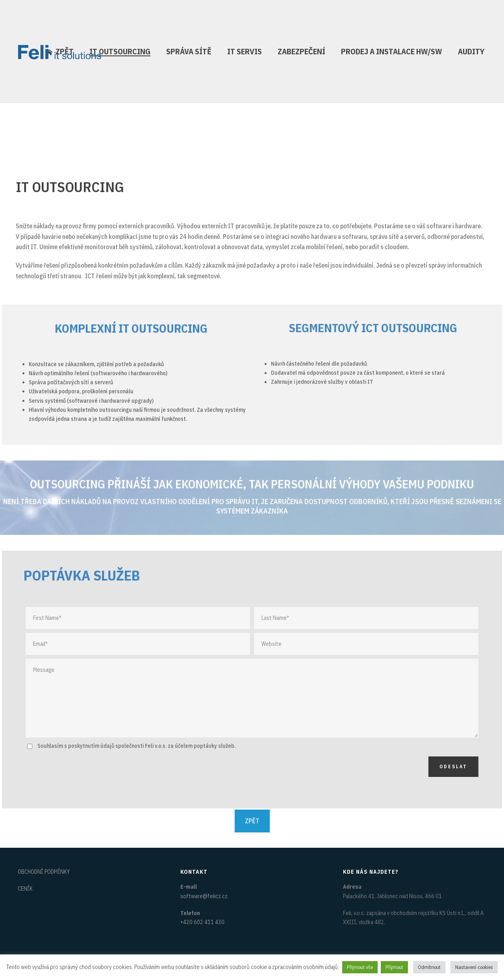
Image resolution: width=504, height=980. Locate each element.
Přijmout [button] (394, 967)
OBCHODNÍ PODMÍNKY (44, 872)
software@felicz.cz (204, 896)
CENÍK (25, 889)
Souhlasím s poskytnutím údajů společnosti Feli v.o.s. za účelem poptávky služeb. (136, 746)
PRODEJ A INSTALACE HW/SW (392, 52)
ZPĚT (252, 814)
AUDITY (471, 52)
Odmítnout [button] (429, 967)
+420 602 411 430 (202, 922)
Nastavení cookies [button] (474, 967)
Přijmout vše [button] (360, 967)
